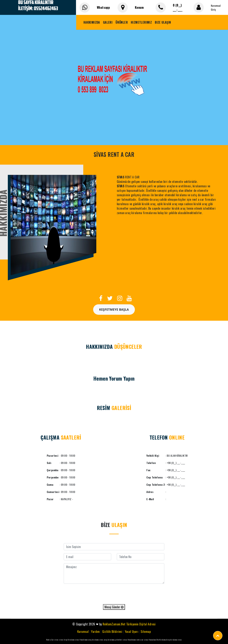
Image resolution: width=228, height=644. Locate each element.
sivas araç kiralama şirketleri (111, 640)
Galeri (108, 22)
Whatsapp (103, 7)
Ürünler (122, 22)
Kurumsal (83, 632)
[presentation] (114, 594)
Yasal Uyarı (132, 632)
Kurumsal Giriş (216, 7)
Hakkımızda (92, 22)
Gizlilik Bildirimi (112, 632)
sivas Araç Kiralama (67, 640)
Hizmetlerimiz (141, 22)
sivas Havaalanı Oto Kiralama (155, 640)
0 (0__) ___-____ (178, 7)
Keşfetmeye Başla (114, 310)
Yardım (95, 632)
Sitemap (146, 632)
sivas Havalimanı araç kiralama (87, 640)
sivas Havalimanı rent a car (133, 640)
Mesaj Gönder (114, 607)
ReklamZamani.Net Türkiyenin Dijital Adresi (129, 624)
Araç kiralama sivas (174, 640)
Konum (139, 7)
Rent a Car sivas (52, 640)
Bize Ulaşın (163, 22)
